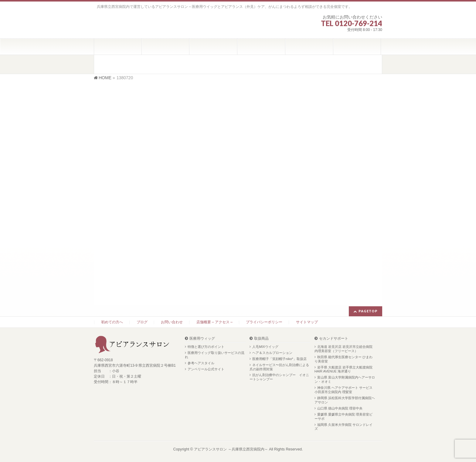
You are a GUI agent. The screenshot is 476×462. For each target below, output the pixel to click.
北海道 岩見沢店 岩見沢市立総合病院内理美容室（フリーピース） (343, 349)
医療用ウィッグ (202, 339)
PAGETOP (368, 311)
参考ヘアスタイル (201, 363)
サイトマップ (307, 322)
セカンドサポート (334, 339)
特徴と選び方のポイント (206, 347)
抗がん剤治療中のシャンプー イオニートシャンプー (279, 377)
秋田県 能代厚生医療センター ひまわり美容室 (343, 359)
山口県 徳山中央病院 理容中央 (340, 408)
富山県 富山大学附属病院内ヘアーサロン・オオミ (345, 379)
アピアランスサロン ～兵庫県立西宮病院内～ (231, 449)
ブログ (142, 322)
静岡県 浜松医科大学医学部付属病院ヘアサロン (345, 400)
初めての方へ (112, 322)
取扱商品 (261, 339)
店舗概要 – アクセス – (214, 322)
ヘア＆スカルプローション (272, 353)
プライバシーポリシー (264, 322)
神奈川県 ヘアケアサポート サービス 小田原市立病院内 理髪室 (343, 390)
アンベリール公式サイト (206, 369)
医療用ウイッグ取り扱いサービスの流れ (215, 355)
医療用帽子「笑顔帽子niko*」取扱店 (279, 359)
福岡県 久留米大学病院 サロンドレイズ (343, 427)
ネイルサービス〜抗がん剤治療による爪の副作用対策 (279, 367)
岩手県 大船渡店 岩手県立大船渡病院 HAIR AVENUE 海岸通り (343, 369)
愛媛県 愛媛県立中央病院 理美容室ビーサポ (343, 416)
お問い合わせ (172, 322)
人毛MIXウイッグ (265, 347)
